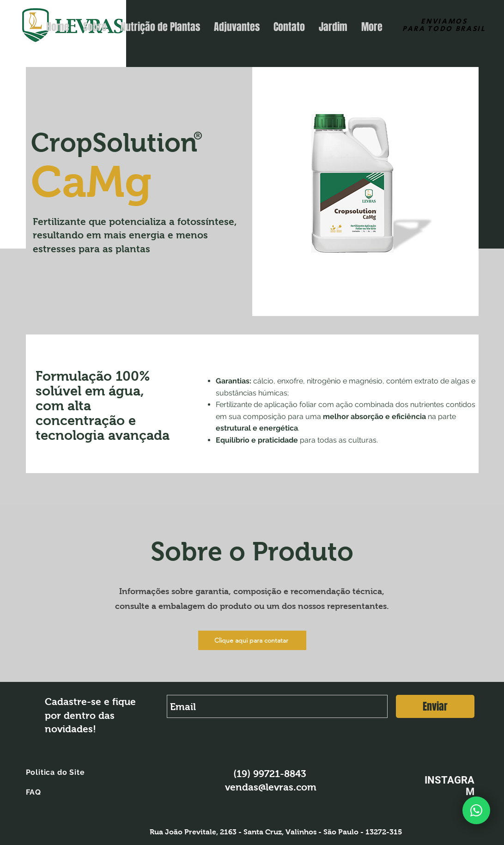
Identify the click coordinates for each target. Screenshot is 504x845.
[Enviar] (435, 706)
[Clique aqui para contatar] (252, 640)
